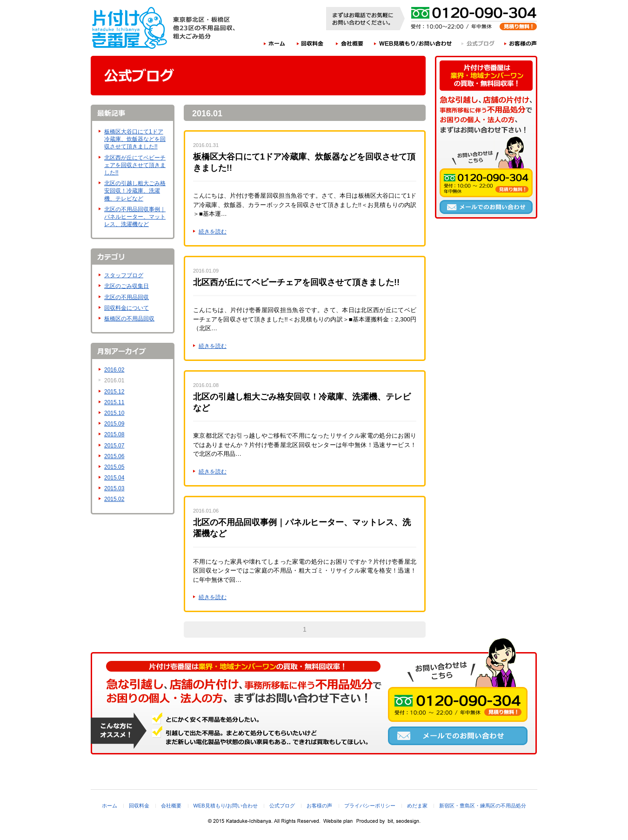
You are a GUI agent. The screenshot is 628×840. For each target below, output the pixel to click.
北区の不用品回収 (127, 297)
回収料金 (310, 43)
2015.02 (114, 499)
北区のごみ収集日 (127, 286)
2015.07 (114, 446)
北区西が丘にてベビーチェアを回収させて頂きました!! (135, 165)
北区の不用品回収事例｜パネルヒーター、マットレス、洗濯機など (135, 217)
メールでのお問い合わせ (486, 207)
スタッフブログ (124, 275)
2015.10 (114, 413)
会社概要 (350, 43)
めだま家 (417, 806)
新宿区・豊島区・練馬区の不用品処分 (483, 806)
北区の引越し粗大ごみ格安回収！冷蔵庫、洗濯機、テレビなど (135, 191)
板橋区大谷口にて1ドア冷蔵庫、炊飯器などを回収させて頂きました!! (135, 139)
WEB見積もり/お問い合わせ (413, 43)
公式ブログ (478, 43)
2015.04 (114, 478)
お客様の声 (521, 43)
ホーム (274, 43)
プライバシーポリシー (370, 806)
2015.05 (114, 467)
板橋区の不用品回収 (129, 319)
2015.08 (114, 434)
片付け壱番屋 (130, 28)
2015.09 (114, 424)
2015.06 (114, 456)
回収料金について (127, 308)
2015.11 (114, 402)
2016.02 (114, 370)
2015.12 (114, 392)
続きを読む (213, 232)
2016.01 (114, 380)
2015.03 (114, 488)
